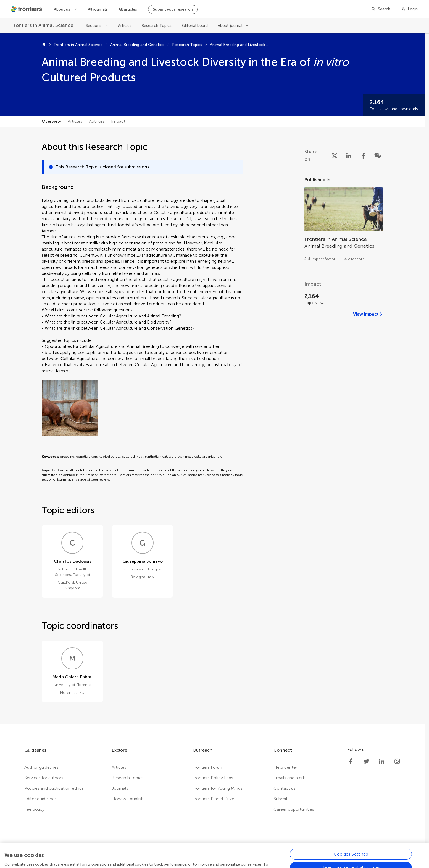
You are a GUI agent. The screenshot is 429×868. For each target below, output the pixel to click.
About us (62, 9)
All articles (128, 9)
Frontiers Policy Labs (213, 778)
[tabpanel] (212, 426)
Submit (281, 799)
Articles (125, 26)
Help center (285, 767)
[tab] (51, 122)
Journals (120, 788)
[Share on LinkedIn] (349, 155)
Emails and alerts (290, 778)
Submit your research (173, 9)
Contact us (285, 788)
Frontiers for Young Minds (218, 788)
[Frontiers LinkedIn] (382, 762)
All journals (98, 9)
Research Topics (156, 26)
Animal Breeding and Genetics (137, 45)
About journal (230, 26)
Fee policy (34, 809)
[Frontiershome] (27, 9)
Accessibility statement (227, 855)
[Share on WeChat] (378, 155)
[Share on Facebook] (363, 155)
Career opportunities (294, 809)
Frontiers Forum (208, 767)
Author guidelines (41, 767)
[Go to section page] (344, 221)
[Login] (410, 9)
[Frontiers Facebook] (351, 762)
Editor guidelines (40, 799)
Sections (94, 26)
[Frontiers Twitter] (366, 762)
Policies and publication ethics (54, 788)
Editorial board (195, 26)
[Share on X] (335, 155)
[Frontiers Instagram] (397, 762)
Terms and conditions (177, 855)
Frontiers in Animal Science (78, 45)
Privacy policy (137, 855)
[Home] (44, 45)
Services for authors (44, 778)
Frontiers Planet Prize (213, 799)
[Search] (381, 9)
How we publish (128, 799)
